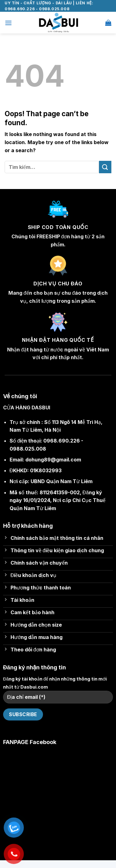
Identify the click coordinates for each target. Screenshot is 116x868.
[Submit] (105, 167)
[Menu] (8, 23)
